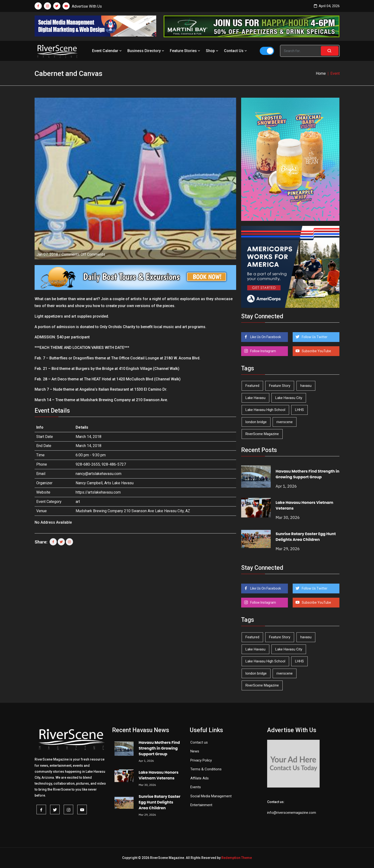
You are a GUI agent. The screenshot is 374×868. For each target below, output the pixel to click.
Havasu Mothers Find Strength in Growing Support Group (308, 474)
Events (196, 787)
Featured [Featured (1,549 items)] (252, 386)
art (78, 502)
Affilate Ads (200, 778)
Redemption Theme (237, 858)
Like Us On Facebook (265, 337)
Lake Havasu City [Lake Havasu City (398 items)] (289, 398)
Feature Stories (185, 51)
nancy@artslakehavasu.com (99, 474)
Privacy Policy (201, 760)
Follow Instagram (263, 351)
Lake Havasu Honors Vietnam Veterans (158, 775)
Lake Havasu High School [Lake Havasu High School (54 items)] (265, 410)
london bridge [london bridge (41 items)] (256, 422)
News (195, 751)
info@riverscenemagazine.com (292, 813)
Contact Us (236, 51)
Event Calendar (107, 51)
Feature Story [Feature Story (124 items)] (280, 386)
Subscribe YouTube (316, 351)
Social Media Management (211, 796)
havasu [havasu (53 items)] (306, 386)
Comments (83, 254)
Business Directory (146, 51)
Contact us (199, 742)
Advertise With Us (87, 6)
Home (321, 73)
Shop (213, 51)
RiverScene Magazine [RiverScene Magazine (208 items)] (262, 434)
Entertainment (201, 805)
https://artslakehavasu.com (98, 492)
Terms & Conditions (206, 769)
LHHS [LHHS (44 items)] (299, 410)
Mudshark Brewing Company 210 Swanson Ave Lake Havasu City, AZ (133, 511)
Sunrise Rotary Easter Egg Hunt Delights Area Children (306, 537)
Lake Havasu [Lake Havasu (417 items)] (255, 398)
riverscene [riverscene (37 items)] (285, 422)
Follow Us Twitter (314, 337)
